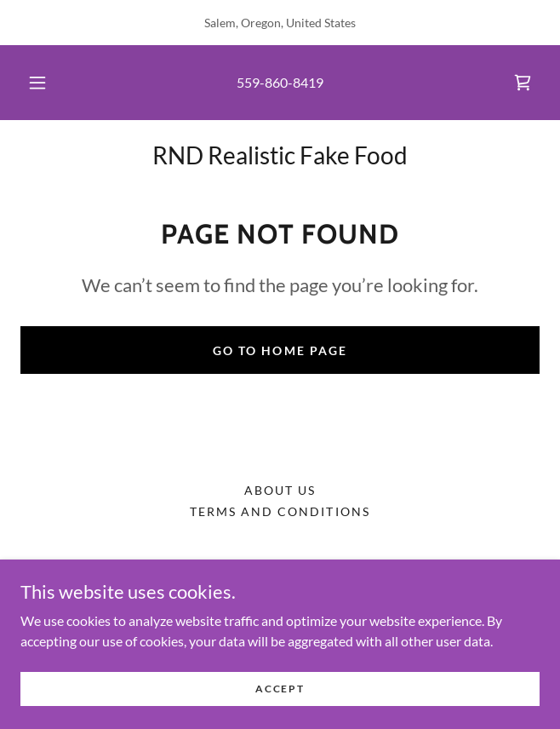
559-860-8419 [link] (280, 82)
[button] (44, 83)
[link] (523, 83)
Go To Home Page (280, 350)
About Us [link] (280, 490)
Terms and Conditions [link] (280, 511)
